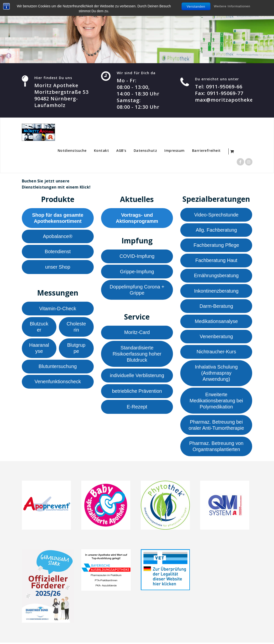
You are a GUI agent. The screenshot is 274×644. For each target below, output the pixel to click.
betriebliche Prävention (137, 391)
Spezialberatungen (216, 199)
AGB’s (121, 150)
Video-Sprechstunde (216, 215)
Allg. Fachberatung (216, 230)
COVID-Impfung (137, 256)
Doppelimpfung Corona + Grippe (137, 290)
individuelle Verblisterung (137, 375)
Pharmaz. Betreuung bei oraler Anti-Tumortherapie (216, 425)
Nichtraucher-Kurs (216, 352)
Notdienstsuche (72, 150)
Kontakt (102, 150)
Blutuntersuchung (58, 366)
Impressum (175, 150)
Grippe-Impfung (137, 272)
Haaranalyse (39, 348)
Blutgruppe (76, 348)
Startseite (40, 150)
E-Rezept (137, 407)
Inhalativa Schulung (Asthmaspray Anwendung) (216, 373)
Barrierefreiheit (206, 150)
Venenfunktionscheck (58, 382)
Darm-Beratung (216, 306)
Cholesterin (76, 327)
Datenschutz (145, 150)
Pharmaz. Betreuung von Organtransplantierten (216, 446)
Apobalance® (58, 236)
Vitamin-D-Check (58, 309)
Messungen (58, 293)
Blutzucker (39, 327)
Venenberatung (216, 336)
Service (137, 317)
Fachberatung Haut (216, 260)
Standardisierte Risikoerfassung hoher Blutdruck (137, 354)
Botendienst (58, 251)
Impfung (137, 241)
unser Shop (58, 267)
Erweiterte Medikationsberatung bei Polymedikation (216, 401)
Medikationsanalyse (216, 321)
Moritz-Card (137, 332)
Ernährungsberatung (216, 275)
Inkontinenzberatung (216, 291)
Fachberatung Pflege (216, 245)
